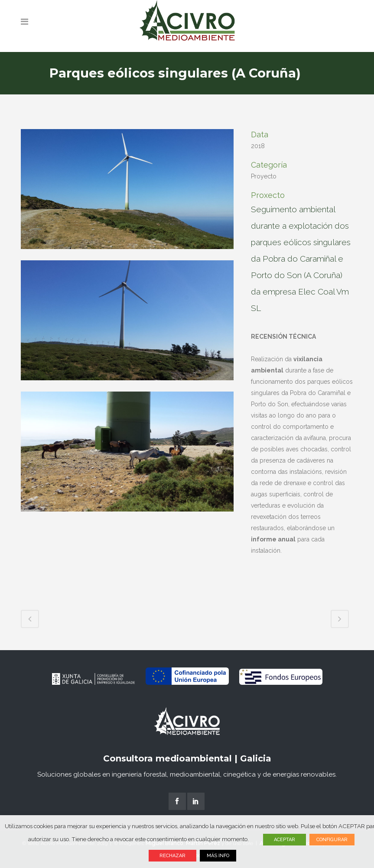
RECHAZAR (172, 856)
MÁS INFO (218, 856)
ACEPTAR (285, 840)
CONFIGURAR (332, 840)
